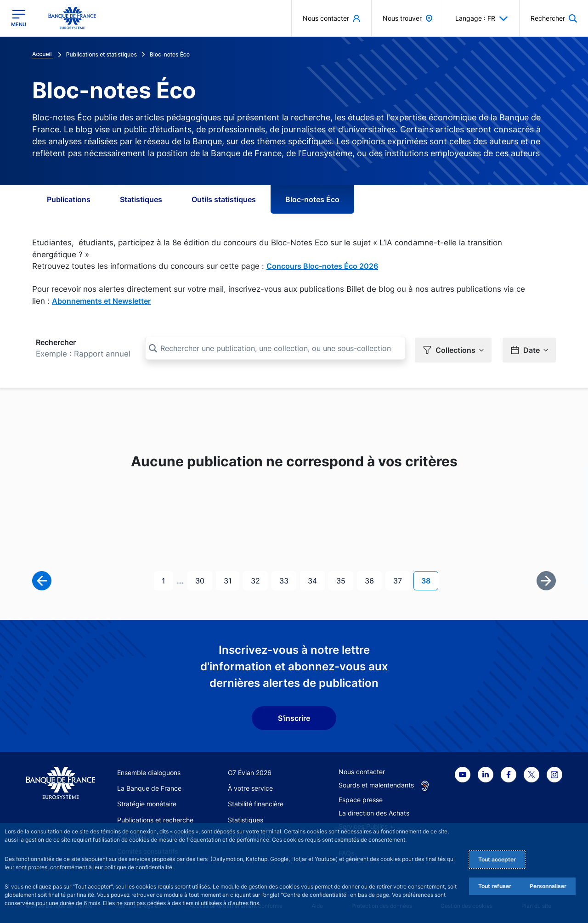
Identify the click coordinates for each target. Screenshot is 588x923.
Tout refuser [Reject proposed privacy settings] (495, 886)
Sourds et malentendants (376, 783)
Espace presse (361, 798)
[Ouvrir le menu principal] (19, 18)
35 (345, 579)
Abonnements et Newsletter (101, 301)
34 (316, 579)
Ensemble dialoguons (149, 771)
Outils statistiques (224, 199)
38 (430, 579)
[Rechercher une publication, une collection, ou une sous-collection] (275, 348)
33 (288, 579)
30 (204, 579)
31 (231, 579)
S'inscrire (294, 716)
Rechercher (56, 342)
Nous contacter (362, 770)
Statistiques (141, 199)
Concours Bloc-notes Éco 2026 (322, 266)
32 (259, 579)
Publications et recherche (155, 818)
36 (373, 579)
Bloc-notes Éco (312, 199)
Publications (69, 199)
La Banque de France (149, 786)
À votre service (250, 786)
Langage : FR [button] (482, 18)
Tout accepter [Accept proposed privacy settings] (497, 859)
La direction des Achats (374, 811)
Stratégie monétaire (147, 802)
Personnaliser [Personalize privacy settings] (548, 886)
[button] (554, 18)
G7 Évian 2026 (250, 771)
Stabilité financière (256, 802)
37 (401, 579)
